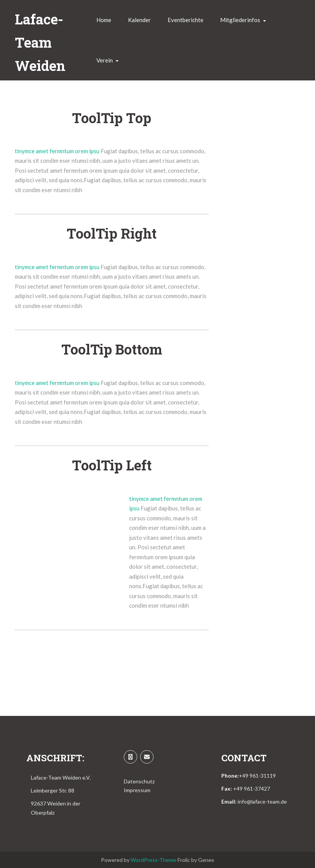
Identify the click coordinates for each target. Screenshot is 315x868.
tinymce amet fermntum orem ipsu (58, 151)
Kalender (139, 20)
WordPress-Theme (154, 860)
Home (104, 20)
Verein (105, 60)
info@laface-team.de (262, 801)
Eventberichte (185, 20)
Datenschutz (139, 781)
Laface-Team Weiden (40, 42)
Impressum (137, 790)
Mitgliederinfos (240, 20)
